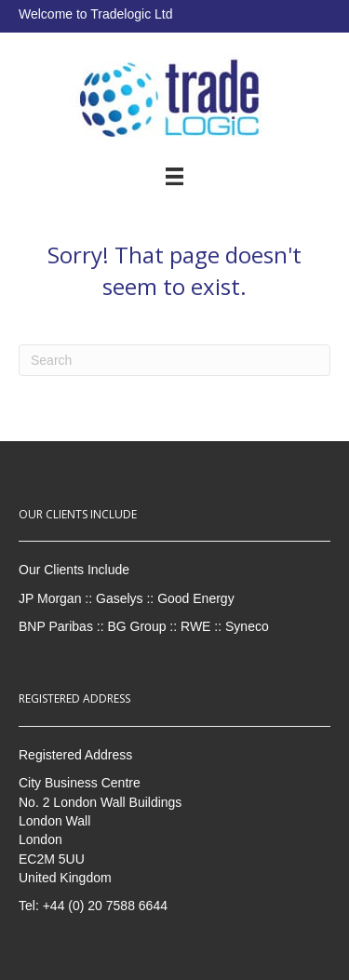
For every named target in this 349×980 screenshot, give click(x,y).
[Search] (174, 360)
